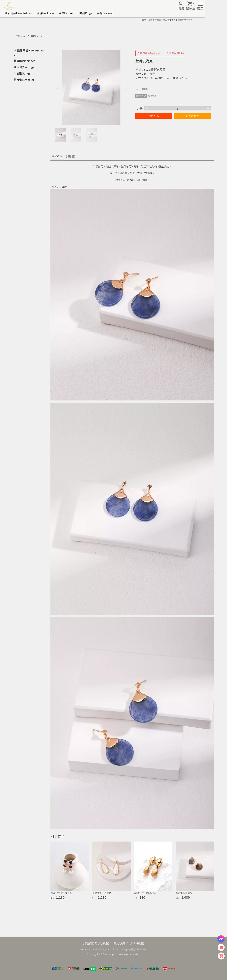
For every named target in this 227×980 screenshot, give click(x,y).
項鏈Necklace (45, 13)
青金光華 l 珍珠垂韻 (61, 893)
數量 (140, 109)
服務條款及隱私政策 (96, 943)
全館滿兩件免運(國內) (149, 53)
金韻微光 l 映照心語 (145, 893)
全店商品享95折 (175, 53)
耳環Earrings (67, 13)
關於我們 (119, 943)
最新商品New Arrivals (18, 13)
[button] (125, 88)
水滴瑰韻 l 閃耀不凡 (103, 893)
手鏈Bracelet (105, 13)
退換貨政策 (137, 943)
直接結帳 (154, 116)
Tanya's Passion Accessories (124, 954)
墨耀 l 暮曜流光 (184, 893)
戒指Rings (86, 13)
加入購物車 (192, 116)
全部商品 (20, 36)
